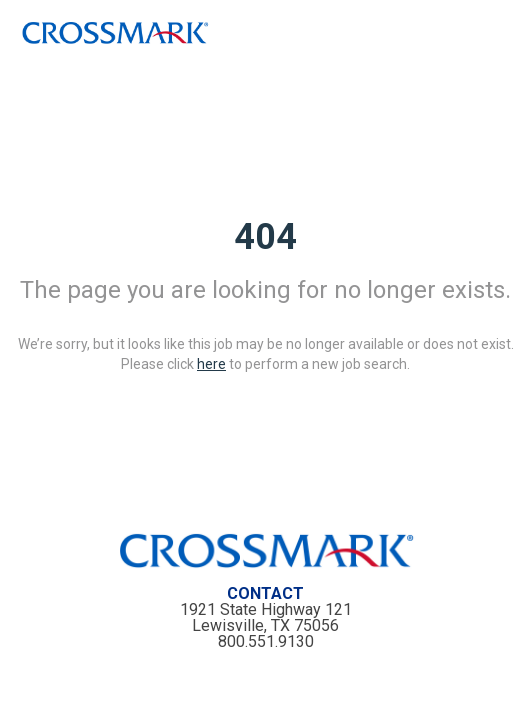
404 (265, 237)
